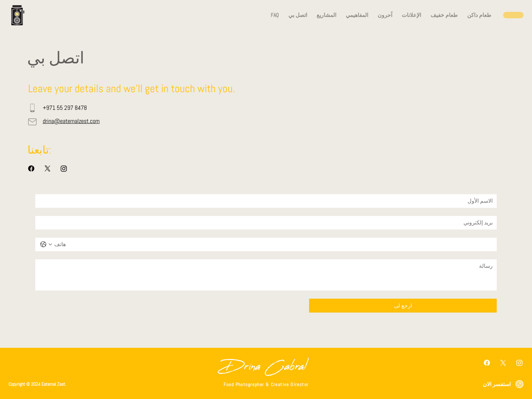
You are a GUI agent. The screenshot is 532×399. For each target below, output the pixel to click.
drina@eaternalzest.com (71, 121)
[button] (298, 15)
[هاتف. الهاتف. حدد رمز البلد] (46, 244)
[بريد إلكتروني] (268, 223)
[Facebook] (31, 168)
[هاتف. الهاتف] (273, 244)
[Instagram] (64, 168)
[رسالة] (266, 275)
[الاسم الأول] (268, 201)
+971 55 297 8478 (65, 108)
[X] (47, 168)
